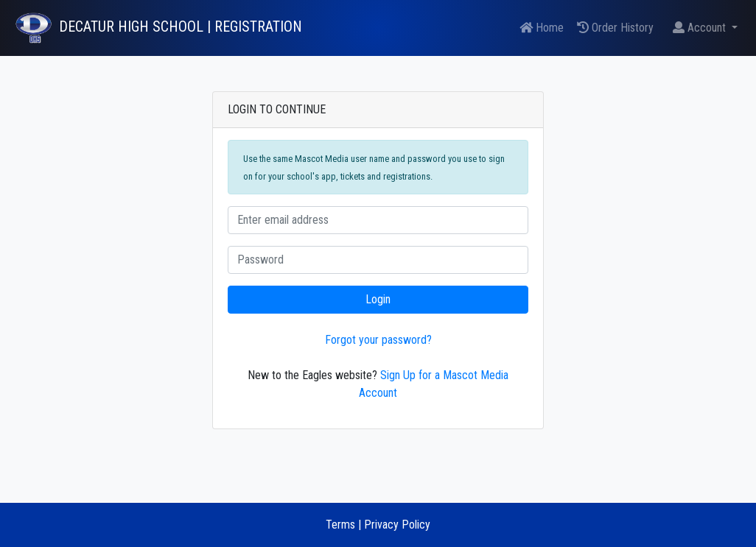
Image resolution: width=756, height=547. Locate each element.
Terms (340, 525)
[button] (705, 28)
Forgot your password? (378, 340)
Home (542, 28)
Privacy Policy (397, 525)
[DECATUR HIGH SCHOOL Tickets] (157, 28)
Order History (615, 28)
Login (378, 299)
